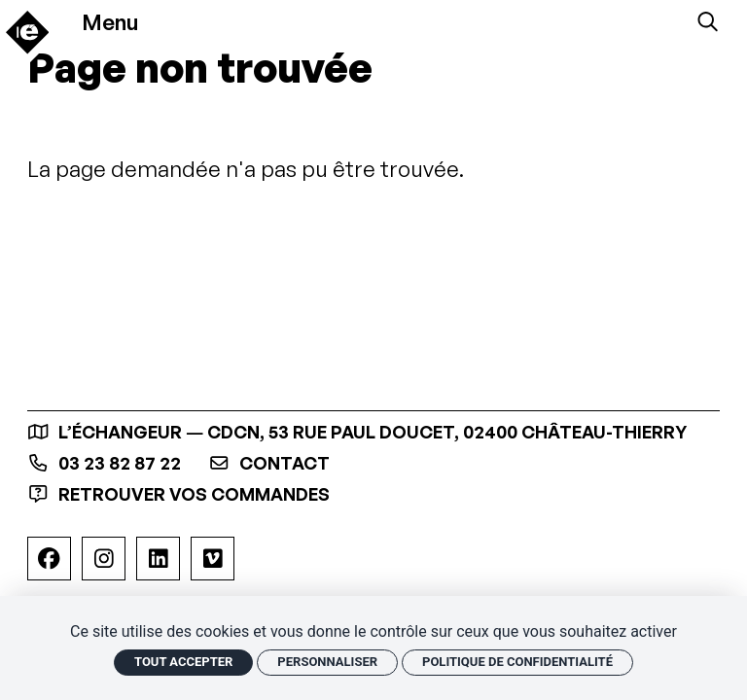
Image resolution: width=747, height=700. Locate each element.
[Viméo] (213, 559)
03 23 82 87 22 (104, 463)
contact (269, 463)
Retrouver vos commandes (178, 494)
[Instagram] (104, 559)
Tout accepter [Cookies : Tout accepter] (183, 662)
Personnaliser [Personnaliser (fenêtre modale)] (327, 662)
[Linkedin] (158, 559)
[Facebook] (49, 559)
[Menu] (119, 21)
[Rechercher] (708, 22)
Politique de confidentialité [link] (517, 662)
